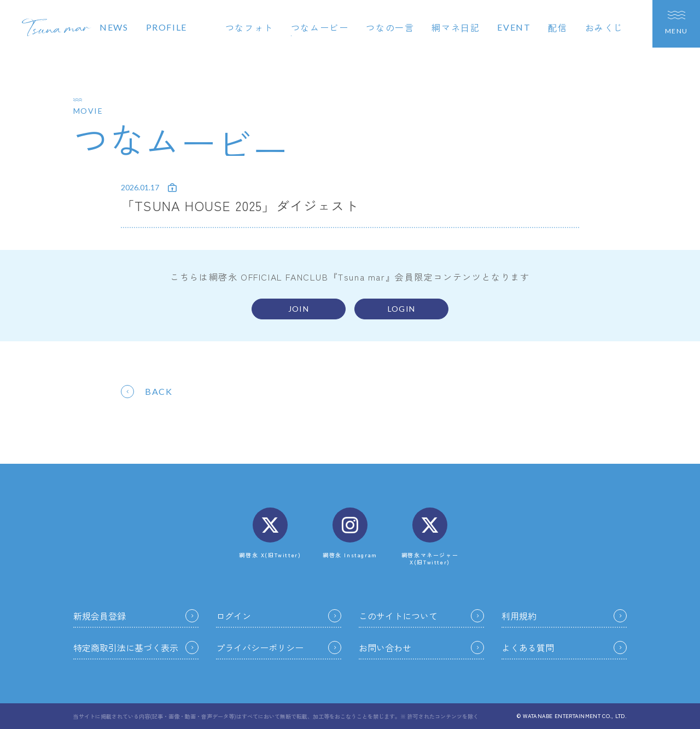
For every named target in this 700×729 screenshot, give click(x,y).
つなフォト (249, 27)
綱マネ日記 (456, 27)
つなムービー (320, 27)
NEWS (114, 27)
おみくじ (604, 27)
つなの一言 (390, 27)
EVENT (514, 27)
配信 (558, 27)
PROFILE (167, 27)
